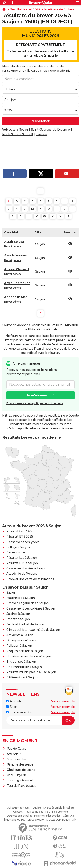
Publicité (69, 808)
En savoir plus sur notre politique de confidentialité (35, 403)
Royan (23, 130)
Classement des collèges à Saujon (31, 608)
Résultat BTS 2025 (20, 536)
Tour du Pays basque (22, 786)
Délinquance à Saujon (22, 640)
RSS (48, 812)
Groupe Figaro (35, 820)
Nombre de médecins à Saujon (29, 656)
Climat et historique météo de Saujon (33, 630)
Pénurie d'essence (20, 764)
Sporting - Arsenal (20, 780)
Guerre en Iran (17, 759)
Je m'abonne (37, 395)
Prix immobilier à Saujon (24, 667)
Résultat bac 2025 (19, 531)
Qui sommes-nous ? (19, 808)
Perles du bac (16, 552)
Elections (40, 34)
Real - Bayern (16, 775)
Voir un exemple (63, 701)
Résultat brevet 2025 (25, 9)
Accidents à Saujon (20, 635)
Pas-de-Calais (16, 749)
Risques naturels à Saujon (25, 651)
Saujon (11, 593)
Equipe (37, 808)
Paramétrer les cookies (47, 816)
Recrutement (60, 812)
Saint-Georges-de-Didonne (50, 130)
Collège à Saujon (18, 547)
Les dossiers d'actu (21, 712)
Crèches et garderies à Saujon (27, 603)
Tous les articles (34, 812)
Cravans (42, 134)
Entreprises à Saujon (21, 662)
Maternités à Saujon (21, 598)
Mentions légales (15, 820)
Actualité (14, 701)
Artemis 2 (14, 754)
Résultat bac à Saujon (22, 558)
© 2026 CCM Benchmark (61, 820)
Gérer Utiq (69, 816)
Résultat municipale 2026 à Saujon (31, 672)
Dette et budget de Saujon (25, 624)
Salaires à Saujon (18, 614)
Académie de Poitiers (59, 9)
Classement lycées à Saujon (26, 568)
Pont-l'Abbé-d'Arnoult (18, 134)
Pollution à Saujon (19, 646)
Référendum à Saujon (22, 677)
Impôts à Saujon (18, 619)
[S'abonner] (40, 720)
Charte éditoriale (53, 808)
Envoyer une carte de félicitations (30, 579)
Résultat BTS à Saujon (22, 563)
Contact (18, 812)
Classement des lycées (23, 542)
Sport (12, 707)
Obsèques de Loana (21, 770)
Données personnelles (19, 816)
